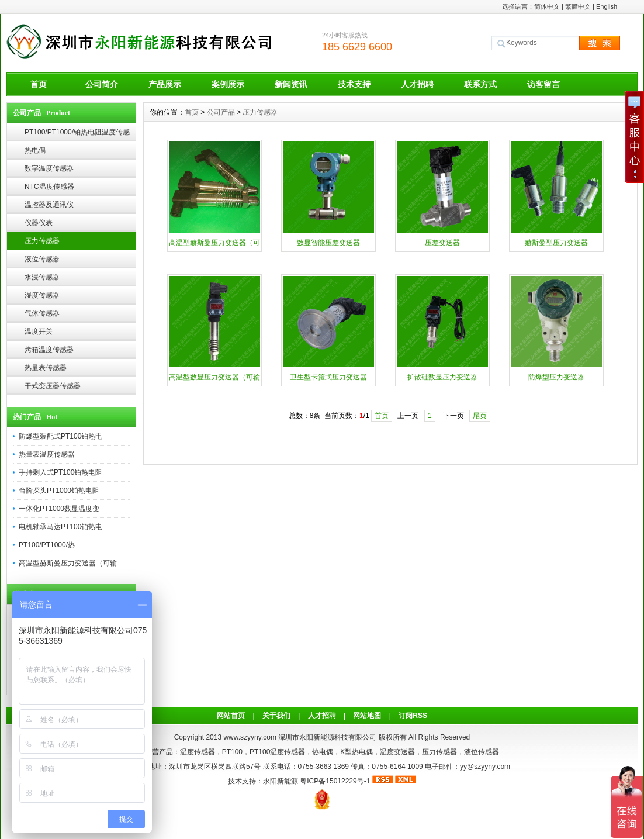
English (607, 6)
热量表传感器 (46, 368)
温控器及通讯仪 (49, 205)
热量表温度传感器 (47, 454)
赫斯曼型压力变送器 (556, 243)
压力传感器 (42, 241)
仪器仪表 (39, 223)
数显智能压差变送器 (328, 243)
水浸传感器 (42, 277)
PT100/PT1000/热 (47, 545)
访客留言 (543, 84)
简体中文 (547, 6)
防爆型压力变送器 (556, 377)
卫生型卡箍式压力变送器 (328, 377)
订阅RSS (413, 716)
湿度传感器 (42, 295)
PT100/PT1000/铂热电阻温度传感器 (77, 135)
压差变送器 (442, 243)
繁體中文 (578, 6)
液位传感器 (42, 259)
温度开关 (39, 332)
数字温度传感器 (49, 168)
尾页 (480, 416)
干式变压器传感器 (53, 386)
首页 (39, 84)
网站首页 (231, 716)
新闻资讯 (291, 84)
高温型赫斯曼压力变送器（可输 (68, 563)
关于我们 (276, 716)
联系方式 (480, 84)
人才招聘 (417, 84)
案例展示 (228, 84)
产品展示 (165, 84)
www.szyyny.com (250, 737)
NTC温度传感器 (49, 187)
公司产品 (221, 112)
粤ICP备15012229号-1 (335, 781)
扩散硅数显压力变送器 (442, 377)
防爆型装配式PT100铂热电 (60, 436)
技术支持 (354, 84)
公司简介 (102, 84)
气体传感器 (42, 313)
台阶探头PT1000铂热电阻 (59, 491)
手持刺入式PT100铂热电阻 (60, 472)
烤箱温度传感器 (49, 350)
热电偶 (35, 150)
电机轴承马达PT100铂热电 (60, 527)
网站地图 (367, 716)
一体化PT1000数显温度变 (59, 509)
